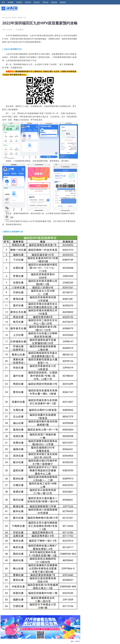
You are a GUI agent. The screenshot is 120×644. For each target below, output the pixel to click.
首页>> (4, 17)
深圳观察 (10, 2)
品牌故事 (54, 2)
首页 (3, 2)
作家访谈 (45, 2)
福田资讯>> (21, 17)
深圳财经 (19, 2)
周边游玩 (37, 2)
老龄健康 (63, 2)
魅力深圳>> (9, 17)
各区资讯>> (15, 17)
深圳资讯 (28, 2)
